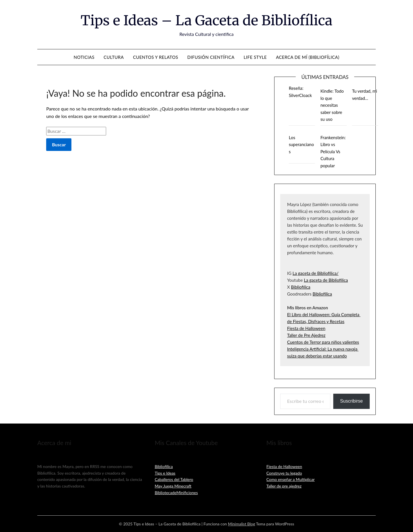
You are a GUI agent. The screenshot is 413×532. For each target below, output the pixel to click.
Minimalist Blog (242, 524)
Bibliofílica (322, 294)
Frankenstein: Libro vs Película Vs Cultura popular (333, 152)
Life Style (255, 57)
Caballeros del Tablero (174, 479)
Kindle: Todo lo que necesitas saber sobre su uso (332, 105)
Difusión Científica (211, 57)
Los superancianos (301, 144)
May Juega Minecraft (173, 486)
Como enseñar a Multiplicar (291, 479)
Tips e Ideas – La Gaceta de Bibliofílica (206, 20)
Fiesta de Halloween (306, 328)
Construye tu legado (284, 473)
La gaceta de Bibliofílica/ (315, 273)
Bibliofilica (301, 287)
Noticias (84, 57)
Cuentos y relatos (156, 57)
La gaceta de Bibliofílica (326, 280)
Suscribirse (351, 401)
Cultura (114, 57)
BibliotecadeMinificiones (176, 493)
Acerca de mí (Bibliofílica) (308, 57)
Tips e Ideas (165, 473)
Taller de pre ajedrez (284, 486)
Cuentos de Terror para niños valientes (323, 342)
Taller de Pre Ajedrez (306, 335)
